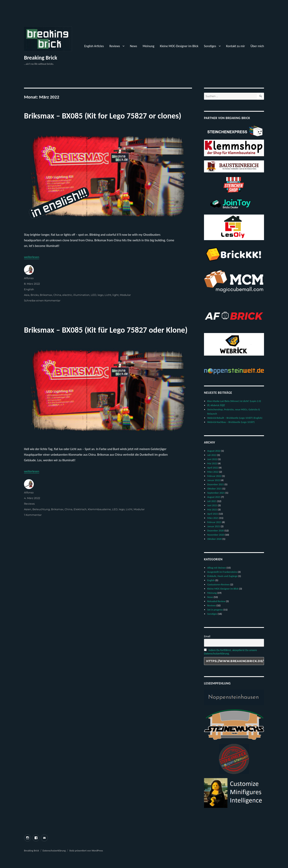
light (115, 295)
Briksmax (46, 295)
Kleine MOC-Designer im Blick (179, 46)
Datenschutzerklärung (54, 851)
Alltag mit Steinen (216, 568)
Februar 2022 (214, 476)
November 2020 (216, 535)
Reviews (115, 46)
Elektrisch (80, 509)
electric (67, 295)
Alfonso (29, 278)
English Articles (94, 46)
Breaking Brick (41, 58)
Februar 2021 (214, 522)
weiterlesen (32, 257)
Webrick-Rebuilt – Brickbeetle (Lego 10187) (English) (235, 418)
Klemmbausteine (99, 509)
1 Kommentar (33, 515)
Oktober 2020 (214, 539)
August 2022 (214, 451)
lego (100, 295)
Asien (28, 509)
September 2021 (216, 493)
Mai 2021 (212, 510)
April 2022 (213, 468)
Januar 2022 (214, 480)
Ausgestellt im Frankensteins (222, 572)
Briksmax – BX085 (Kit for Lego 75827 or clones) (103, 116)
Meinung (148, 46)
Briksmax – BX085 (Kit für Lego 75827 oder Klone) (106, 330)
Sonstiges (210, 46)
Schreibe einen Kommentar (42, 300)
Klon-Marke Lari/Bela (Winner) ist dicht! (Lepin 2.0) (234, 401)
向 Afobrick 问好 (216, 405)
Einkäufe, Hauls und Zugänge (222, 576)
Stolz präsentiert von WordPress (86, 851)
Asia (27, 295)
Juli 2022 (212, 455)
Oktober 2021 (214, 489)
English (29, 289)
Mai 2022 (212, 463)
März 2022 (213, 472)
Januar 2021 (214, 526)
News (134, 46)
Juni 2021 (212, 505)
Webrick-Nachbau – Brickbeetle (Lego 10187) (231, 422)
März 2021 (213, 518)
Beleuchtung (41, 509)
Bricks (35, 295)
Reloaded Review (216, 601)
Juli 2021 (212, 501)
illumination (81, 295)
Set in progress (215, 610)
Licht (108, 295)
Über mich (257, 46)
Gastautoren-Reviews (218, 584)
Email (207, 636)
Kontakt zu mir (236, 46)
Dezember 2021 (215, 484)
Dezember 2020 (215, 530)
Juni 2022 (212, 459)
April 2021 (213, 514)
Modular (125, 295)
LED (94, 295)
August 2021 (214, 497)
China (57, 295)
